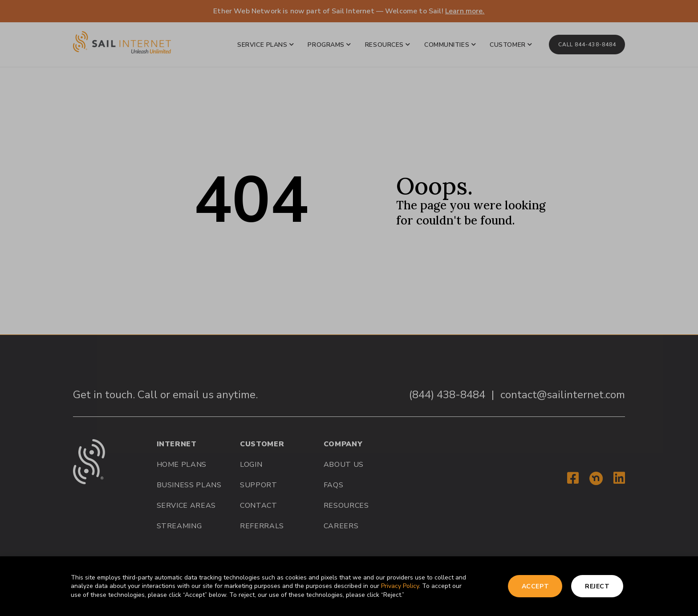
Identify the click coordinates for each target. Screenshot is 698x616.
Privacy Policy (400, 586)
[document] (349, 308)
